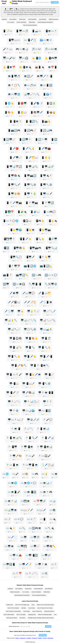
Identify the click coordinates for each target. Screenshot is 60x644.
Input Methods (43, 19)
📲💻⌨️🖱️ (51, 31)
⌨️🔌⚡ (11, 528)
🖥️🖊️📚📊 (28, 393)
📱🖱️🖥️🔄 (48, 203)
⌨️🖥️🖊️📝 (25, 564)
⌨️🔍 (22, 528)
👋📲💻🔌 (25, 67)
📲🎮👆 (40, 221)
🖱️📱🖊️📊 (48, 438)
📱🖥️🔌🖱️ (46, 176)
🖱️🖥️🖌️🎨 (16, 456)
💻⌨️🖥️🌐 (14, 94)
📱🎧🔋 (51, 103)
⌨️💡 (45, 474)
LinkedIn (29, 638)
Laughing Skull (32, 615)
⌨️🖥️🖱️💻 (41, 564)
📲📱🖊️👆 (25, 239)
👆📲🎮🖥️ (51, 58)
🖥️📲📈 (49, 375)
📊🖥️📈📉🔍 (32, 94)
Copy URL (43, 635)
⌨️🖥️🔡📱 (9, 564)
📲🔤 (6, 248)
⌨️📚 (52, 510)
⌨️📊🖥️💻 (11, 510)
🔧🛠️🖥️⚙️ (51, 284)
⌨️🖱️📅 (17, 573)
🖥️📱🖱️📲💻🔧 (40, 365)
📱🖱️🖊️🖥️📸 (14, 203)
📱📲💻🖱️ (16, 121)
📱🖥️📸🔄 (30, 176)
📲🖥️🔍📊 (51, 248)
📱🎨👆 (9, 112)
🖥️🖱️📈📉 (14, 402)
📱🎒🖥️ (22, 103)
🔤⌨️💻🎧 (19, 284)
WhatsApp (50, 638)
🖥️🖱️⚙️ (14, 411)
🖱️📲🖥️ (12, 447)
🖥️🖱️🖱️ (48, 402)
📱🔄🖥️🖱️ (25, 139)
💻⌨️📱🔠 (46, 85)
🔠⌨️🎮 (36, 275)
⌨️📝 (7, 519)
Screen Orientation (21, 22)
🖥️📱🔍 (30, 347)
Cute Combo (32, 608)
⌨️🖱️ (54, 564)
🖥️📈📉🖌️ (49, 311)
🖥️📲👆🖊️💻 (33, 375)
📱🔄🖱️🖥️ (41, 139)
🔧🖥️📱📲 (35, 284)
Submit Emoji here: (14, 626)
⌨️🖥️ (24, 537)
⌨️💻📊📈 (46, 483)
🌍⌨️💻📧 (46, 40)
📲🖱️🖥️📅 (14, 266)
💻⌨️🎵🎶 (30, 85)
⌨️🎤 (15, 474)
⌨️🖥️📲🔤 (32, 555)
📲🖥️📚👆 (19, 248)
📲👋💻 (30, 230)
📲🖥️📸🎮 (35, 248)
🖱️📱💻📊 (43, 429)
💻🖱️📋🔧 (14, 85)
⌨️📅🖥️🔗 (40, 501)
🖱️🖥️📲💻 (27, 447)
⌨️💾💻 (25, 501)
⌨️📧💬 (19, 519)
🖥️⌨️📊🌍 (28, 411)
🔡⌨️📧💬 (51, 275)
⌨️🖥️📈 (35, 546)
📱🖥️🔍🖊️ (14, 185)
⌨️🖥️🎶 (48, 537)
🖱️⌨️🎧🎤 (44, 456)
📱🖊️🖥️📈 (16, 158)
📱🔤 (54, 139)
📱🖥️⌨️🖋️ (46, 194)
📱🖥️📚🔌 (14, 176)
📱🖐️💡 (46, 158)
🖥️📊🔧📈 (14, 329)
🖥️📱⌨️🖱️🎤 (14, 375)
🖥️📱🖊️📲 (46, 356)
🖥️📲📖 (14, 384)
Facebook (22, 638)
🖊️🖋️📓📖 (14, 302)
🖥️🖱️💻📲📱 (46, 393)
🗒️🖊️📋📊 (48, 465)
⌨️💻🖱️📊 (11, 501)
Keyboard (4, 19)
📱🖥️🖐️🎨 (14, 194)
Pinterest (34, 638)
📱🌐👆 (9, 103)
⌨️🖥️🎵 (35, 537)
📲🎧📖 (27, 221)
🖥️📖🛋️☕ (46, 329)
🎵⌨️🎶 (36, 49)
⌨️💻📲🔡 (30, 492)
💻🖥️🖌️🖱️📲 (44, 76)
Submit (48, 627)
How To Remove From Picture (45, 608)
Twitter (17, 638)
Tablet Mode (32, 22)
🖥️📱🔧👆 (14, 356)
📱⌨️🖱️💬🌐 (11, 221)
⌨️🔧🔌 (49, 528)
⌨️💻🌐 (12, 483)
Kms (55, 615)
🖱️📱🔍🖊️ (32, 438)
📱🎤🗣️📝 (36, 103)
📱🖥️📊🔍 (32, 167)
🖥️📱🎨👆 (32, 338)
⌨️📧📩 (32, 519)
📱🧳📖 (35, 212)
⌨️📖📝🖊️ (27, 510)
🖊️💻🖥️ (14, 293)
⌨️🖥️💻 (9, 546)
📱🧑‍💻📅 (9, 212)
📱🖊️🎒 (14, 149)
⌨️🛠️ (44, 573)
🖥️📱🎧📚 (16, 338)
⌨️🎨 (25, 474)
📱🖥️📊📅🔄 (14, 167)
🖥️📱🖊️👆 (30, 356)
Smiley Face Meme (49, 611)
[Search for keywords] (42, 2)
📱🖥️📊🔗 (48, 167)
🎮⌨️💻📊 (22, 49)
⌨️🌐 (6, 474)
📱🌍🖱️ (48, 94)
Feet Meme (22, 618)
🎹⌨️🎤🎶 (9, 58)
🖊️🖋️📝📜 (30, 302)
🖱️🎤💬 (48, 420)
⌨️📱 (43, 519)
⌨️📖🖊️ (41, 510)
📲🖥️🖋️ (30, 257)
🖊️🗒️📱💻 (46, 302)
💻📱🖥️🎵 (14, 76)
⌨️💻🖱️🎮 (46, 492)
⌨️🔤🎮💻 (35, 528)
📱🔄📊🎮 (46, 130)
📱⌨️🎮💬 (49, 212)
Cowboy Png (9, 605)
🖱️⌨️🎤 (30, 456)
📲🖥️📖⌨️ (14, 40)
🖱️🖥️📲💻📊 (44, 447)
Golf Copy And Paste (12, 618)
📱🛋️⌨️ (36, 31)
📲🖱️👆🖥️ (44, 257)
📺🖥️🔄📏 (22, 275)
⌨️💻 (54, 474)
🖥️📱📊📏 (16, 347)
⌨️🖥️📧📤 (16, 555)
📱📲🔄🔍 (32, 121)
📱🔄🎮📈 (30, 130)
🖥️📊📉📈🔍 (48, 320)
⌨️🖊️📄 (12, 537)
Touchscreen (22, 19)
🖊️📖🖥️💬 (28, 293)
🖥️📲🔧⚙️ (44, 384)
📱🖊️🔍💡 (28, 149)
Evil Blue (24, 608)
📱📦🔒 (51, 112)
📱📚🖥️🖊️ (36, 112)
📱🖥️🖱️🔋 (30, 194)
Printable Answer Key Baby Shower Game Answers (41, 618)
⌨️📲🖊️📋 (30, 40)
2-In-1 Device (11, 22)
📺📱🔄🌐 (30, 266)
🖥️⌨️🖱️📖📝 (16, 420)
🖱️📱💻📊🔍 (14, 438)
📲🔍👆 (40, 239)
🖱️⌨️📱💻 (12, 465)
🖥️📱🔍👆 (44, 347)
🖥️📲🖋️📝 (12, 393)
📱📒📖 (22, 112)
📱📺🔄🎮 (14, 130)
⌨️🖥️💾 (22, 546)
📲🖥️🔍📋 (16, 257)
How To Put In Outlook (13, 608)
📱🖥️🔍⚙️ (30, 185)
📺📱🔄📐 (46, 266)
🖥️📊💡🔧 (11, 320)
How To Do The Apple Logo (22, 605)
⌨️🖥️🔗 (46, 555)
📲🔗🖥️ (52, 239)
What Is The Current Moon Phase (45, 605)
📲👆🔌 (52, 221)
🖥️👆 (20, 311)
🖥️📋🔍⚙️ (30, 329)
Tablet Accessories (53, 19)
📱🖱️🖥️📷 (32, 203)
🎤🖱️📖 (8, 49)
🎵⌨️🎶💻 (51, 49)
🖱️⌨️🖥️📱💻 (30, 465)
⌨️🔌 (53, 519)
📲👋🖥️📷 (44, 230)
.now (4, 2)
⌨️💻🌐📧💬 (28, 483)
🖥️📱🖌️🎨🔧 (19, 365)
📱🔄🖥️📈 (9, 139)
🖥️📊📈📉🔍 (28, 320)
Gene (33, 605)
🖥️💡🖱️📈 (33, 311)
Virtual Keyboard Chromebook (45, 22)
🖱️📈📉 (28, 429)
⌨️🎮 (35, 474)
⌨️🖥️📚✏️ (49, 546)
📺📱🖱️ (8, 275)
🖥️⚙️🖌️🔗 (33, 420)
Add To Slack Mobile (9, 615)
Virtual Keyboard (32, 19)
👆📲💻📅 (9, 67)
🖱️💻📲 (16, 429)
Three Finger (26, 611)
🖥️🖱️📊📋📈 (32, 402)
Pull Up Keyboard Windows (30, 25)
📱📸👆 (46, 121)
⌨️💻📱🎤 (14, 492)
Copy (6, 35)
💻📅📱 (52, 67)
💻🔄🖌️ (28, 76)
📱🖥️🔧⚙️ (46, 185)
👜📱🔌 (40, 67)
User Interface (13, 19)
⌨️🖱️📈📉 (32, 573)
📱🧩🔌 (22, 212)
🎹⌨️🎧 (24, 58)
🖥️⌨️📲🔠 (44, 411)
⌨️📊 (52, 501)
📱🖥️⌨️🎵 (22, 31)
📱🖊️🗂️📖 (32, 158)
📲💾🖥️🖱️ (9, 239)
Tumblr (44, 638)
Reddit (40, 638)
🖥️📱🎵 (46, 338)
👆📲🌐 (36, 58)
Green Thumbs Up (37, 611)
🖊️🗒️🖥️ (9, 311)
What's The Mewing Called (45, 615)
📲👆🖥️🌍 (16, 230)
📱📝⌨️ (8, 31)
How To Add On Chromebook (13, 611)
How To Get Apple (21, 615)
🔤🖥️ (6, 284)
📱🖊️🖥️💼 (44, 149)
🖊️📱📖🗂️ (44, 293)
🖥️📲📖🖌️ (28, 384)
